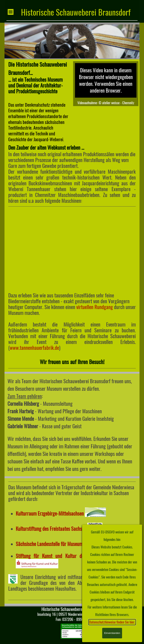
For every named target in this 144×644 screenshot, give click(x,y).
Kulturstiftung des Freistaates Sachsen (51, 529)
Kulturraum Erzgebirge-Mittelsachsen (50, 514)
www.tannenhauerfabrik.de (34, 348)
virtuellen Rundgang (95, 307)
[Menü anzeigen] (11, 12)
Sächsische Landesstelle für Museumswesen (56, 544)
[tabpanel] (38, 101)
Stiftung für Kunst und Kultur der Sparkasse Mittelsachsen (76, 556)
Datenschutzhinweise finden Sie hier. (112, 622)
